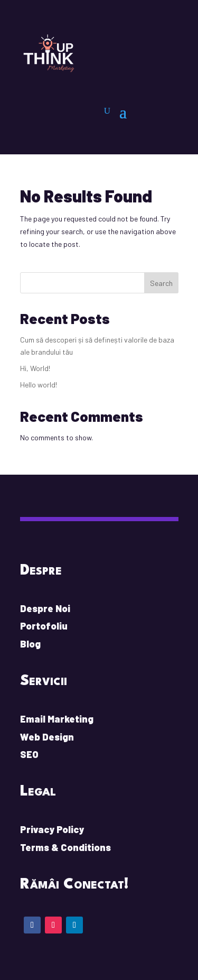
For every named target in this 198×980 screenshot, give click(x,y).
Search (161, 283)
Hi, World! (35, 368)
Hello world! (39, 385)
